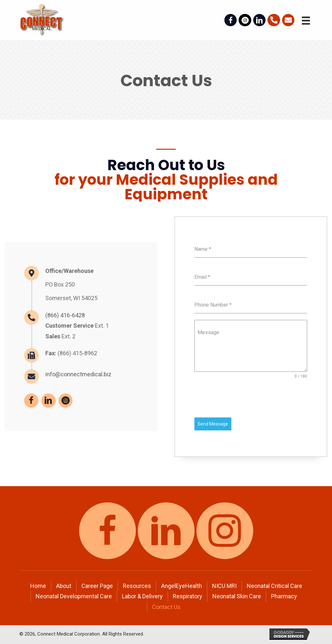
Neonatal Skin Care (237, 596)
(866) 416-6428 (23, 315)
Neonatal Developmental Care (74, 596)
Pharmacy (284, 596)
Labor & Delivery (142, 596)
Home (38, 586)
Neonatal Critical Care (274, 586)
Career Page (97, 586)
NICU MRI (224, 586)
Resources (137, 586)
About (64, 586)
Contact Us (166, 607)
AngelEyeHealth (182, 586)
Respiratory (188, 596)
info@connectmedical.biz (36, 374)
